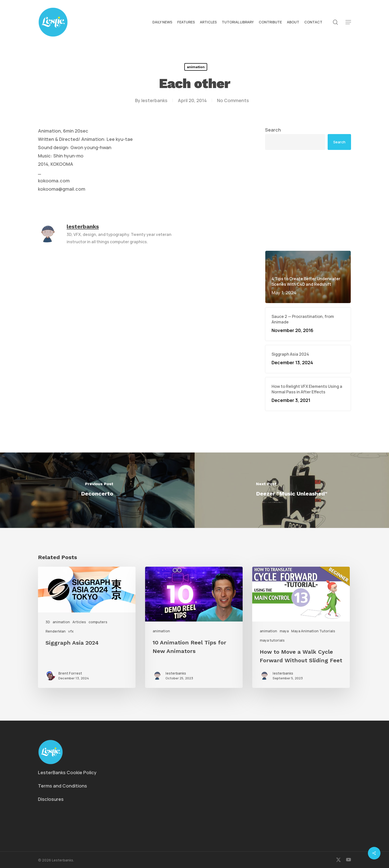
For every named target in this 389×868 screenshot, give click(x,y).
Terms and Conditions (62, 786)
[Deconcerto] (97, 490)
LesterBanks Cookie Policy (67, 772)
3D (48, 622)
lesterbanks (154, 100)
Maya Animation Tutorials (313, 631)
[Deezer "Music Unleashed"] (292, 490)
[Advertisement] (308, 200)
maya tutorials (272, 640)
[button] (348, 22)
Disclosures (51, 799)
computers (98, 622)
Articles (79, 622)
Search (273, 130)
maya (284, 631)
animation (196, 67)
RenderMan (56, 631)
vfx (71, 631)
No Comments (233, 100)
